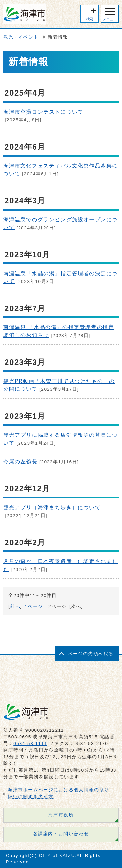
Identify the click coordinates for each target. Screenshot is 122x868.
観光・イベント (21, 37)
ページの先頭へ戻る (91, 654)
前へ (15, 606)
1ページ (34, 606)
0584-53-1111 (30, 743)
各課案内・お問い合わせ (61, 834)
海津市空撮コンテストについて (43, 112)
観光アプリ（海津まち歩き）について (52, 507)
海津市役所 (61, 815)
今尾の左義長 (20, 461)
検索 (90, 19)
